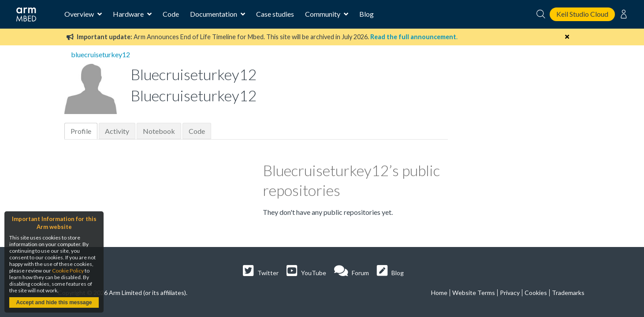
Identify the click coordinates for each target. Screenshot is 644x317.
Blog (367, 14)
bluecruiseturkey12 (101, 54)
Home (439, 293)
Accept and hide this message (54, 302)
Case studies (275, 14)
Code (171, 14)
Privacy (510, 293)
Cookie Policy (68, 271)
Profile (81, 131)
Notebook (159, 131)
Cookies (536, 293)
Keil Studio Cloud (582, 14)
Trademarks (568, 293)
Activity (117, 131)
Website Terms (474, 293)
